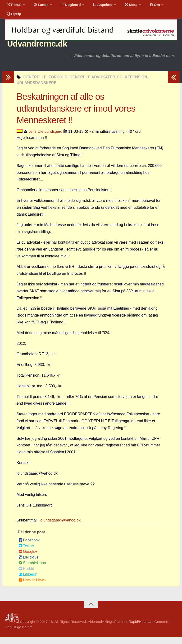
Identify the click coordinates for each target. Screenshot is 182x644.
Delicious (28, 564)
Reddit (26, 576)
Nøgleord (67, 6)
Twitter (26, 553)
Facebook (29, 547)
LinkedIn (28, 581)
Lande (39, 6)
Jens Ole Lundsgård (45, 138)
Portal (13, 6)
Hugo (17, 634)
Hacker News (32, 587)
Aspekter (98, 6)
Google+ (28, 559)
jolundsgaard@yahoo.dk (60, 527)
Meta (125, 6)
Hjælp (13, 18)
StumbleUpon (32, 570)
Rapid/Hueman (141, 629)
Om (147, 6)
